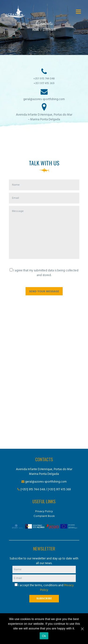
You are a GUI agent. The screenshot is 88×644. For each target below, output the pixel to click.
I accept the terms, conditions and (44, 588)
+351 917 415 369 (44, 83)
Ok (44, 636)
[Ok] (82, 629)
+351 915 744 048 (44, 79)
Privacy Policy (44, 511)
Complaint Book (44, 516)
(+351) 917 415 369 (59, 490)
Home (36, 29)
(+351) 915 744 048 (33, 490)
